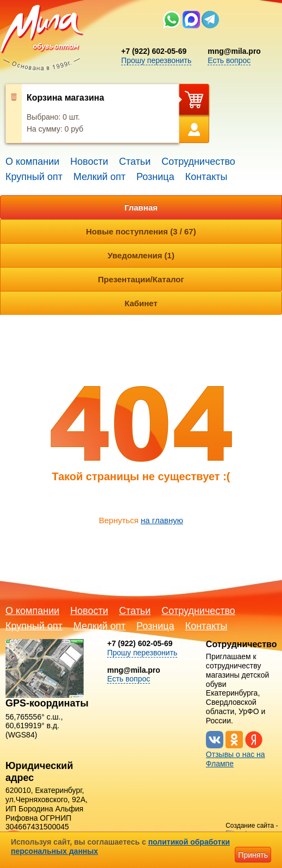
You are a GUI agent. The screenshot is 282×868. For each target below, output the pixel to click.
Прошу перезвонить (156, 60)
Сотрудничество (198, 162)
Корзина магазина (65, 98)
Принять (253, 855)
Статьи (135, 162)
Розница (155, 177)
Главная (141, 207)
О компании (32, 162)
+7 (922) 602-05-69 (154, 51)
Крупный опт (34, 177)
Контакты (206, 177)
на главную (162, 520)
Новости (89, 162)
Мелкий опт (99, 177)
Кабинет (141, 303)
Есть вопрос (229, 60)
